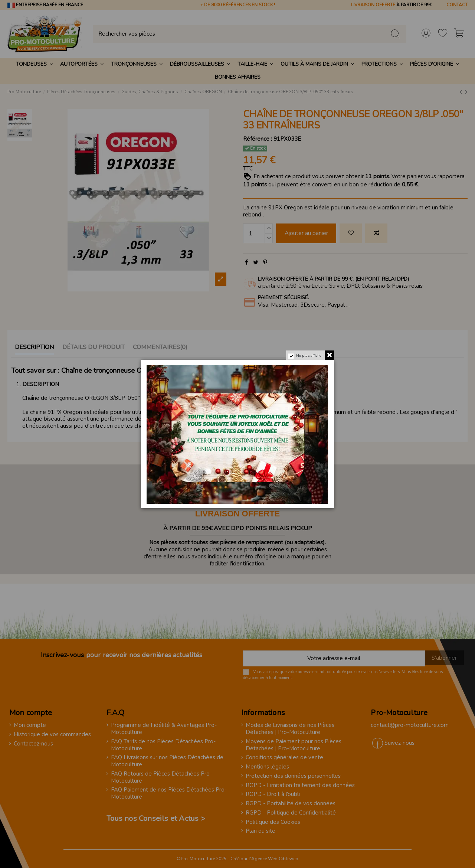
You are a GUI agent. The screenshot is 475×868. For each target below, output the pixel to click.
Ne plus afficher (309, 356)
